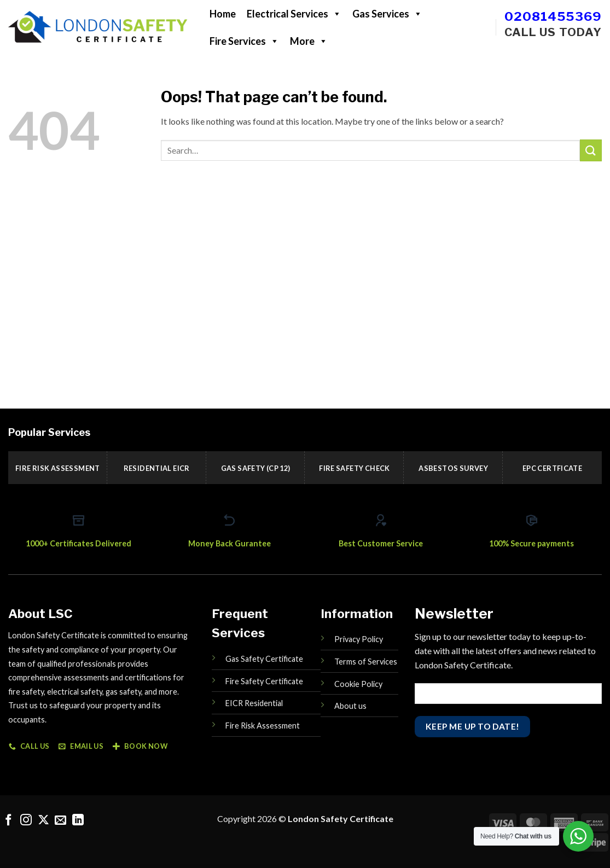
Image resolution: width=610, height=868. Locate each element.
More (309, 41)
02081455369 (553, 16)
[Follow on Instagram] (26, 821)
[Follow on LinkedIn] (78, 821)
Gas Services (387, 14)
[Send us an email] (60, 821)
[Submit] (591, 150)
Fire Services (244, 41)
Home (223, 14)
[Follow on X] (43, 821)
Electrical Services (294, 14)
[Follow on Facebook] (8, 821)
